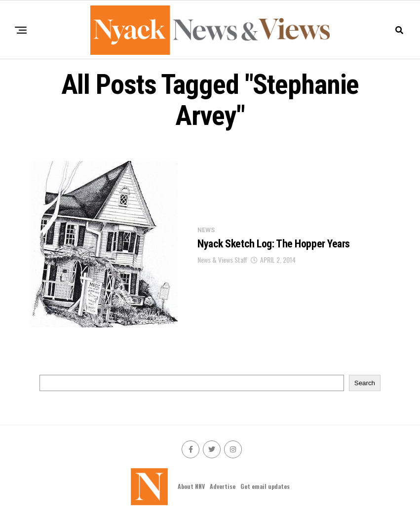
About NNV (191, 486)
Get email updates (265, 486)
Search (365, 383)
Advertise (223, 486)
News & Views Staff (222, 260)
